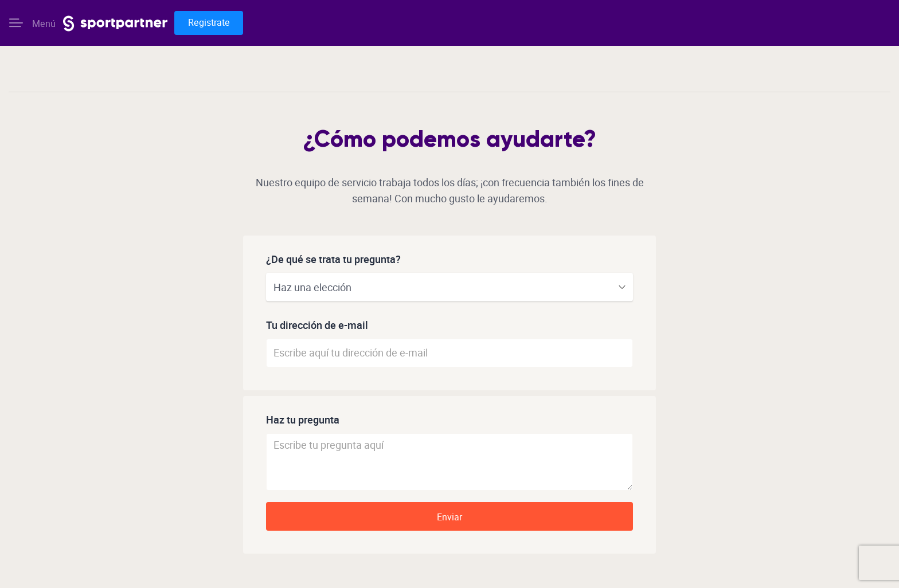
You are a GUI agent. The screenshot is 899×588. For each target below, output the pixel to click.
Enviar (449, 517)
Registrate (209, 23)
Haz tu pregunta (303, 420)
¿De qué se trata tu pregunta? (333, 260)
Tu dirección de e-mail (317, 326)
